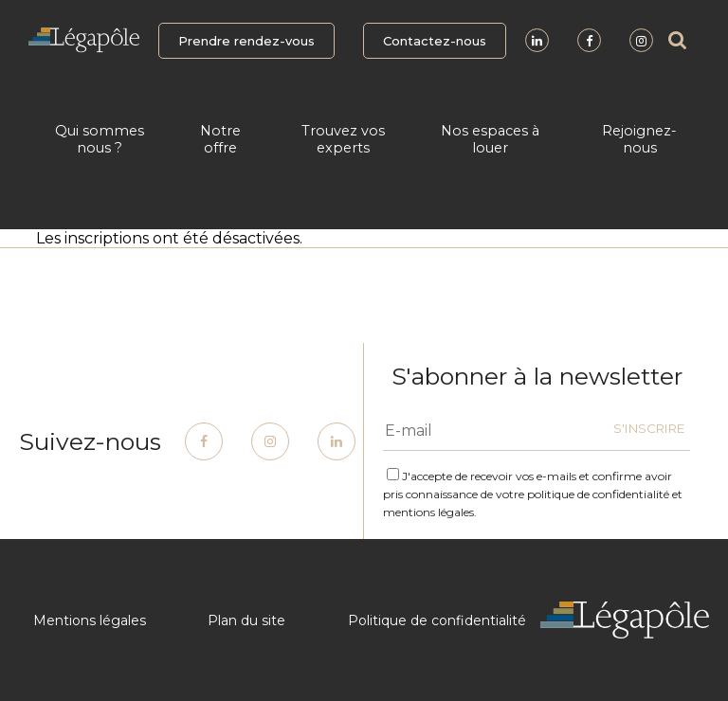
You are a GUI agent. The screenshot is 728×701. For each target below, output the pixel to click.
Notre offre (220, 139)
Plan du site (246, 620)
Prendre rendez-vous (246, 41)
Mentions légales (90, 620)
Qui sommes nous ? (100, 139)
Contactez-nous (435, 41)
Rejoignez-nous (639, 139)
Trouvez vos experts (343, 139)
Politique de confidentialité (437, 620)
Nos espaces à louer (490, 139)
